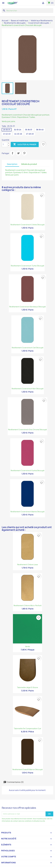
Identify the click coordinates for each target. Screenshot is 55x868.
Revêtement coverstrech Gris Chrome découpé (27, 430)
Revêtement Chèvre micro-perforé (28, 605)
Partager (12, 153)
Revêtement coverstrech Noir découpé (28, 389)
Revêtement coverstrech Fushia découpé (28, 471)
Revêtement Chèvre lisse (28, 565)
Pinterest (24, 153)
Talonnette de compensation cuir (27, 728)
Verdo (28, 646)
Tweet (18, 153)
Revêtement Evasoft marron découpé (28, 769)
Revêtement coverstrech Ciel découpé (28, 348)
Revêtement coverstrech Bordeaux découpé (27, 307)
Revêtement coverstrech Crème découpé (27, 225)
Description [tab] (12, 164)
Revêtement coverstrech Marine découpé (27, 512)
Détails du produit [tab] (29, 164)
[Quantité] (5, 144)
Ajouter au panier (25, 144)
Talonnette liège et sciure (27, 687)
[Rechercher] (27, 11)
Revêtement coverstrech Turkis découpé (27, 266)
